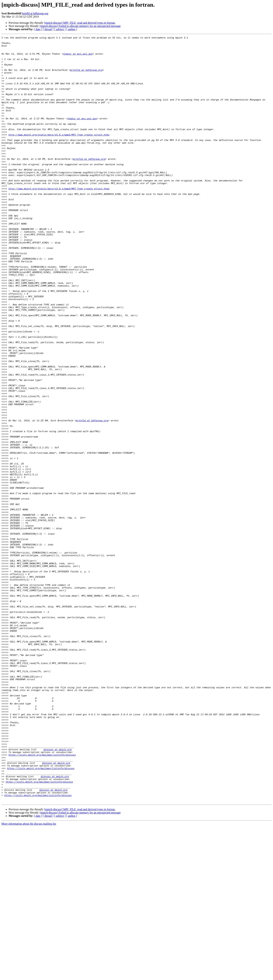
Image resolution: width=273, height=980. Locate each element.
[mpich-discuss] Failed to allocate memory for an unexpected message (80, 26)
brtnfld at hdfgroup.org (35, 13)
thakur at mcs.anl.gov (78, 58)
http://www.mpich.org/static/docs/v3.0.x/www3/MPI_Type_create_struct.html (59, 155)
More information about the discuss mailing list (29, 977)
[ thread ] (48, 29)
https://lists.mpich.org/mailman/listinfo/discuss (42, 899)
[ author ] (72, 29)
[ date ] (38, 29)
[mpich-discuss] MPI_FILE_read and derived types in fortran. (80, 23)
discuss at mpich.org (58, 892)
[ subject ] (60, 29)
